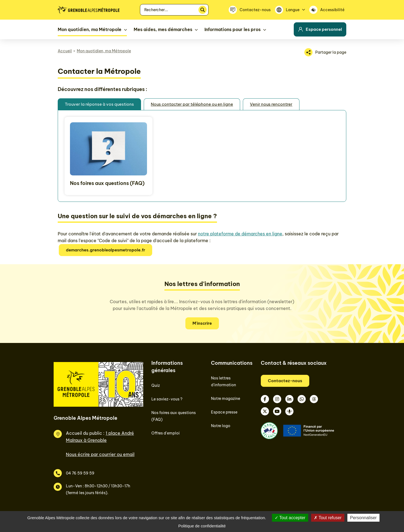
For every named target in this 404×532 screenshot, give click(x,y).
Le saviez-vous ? (167, 399)
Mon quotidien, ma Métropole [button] (90, 29)
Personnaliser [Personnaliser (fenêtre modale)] (363, 518)
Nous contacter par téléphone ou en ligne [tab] (192, 104)
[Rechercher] (203, 10)
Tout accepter (290, 518)
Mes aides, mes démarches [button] (163, 29)
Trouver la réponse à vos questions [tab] (99, 104)
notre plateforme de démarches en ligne (240, 234)
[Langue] (290, 10)
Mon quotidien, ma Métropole (104, 51)
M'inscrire (202, 323)
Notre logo (221, 426)
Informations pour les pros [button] (232, 29)
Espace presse (224, 412)
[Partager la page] (325, 52)
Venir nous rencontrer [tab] (271, 104)
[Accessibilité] (328, 10)
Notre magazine (226, 399)
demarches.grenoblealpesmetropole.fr (105, 250)
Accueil (65, 51)
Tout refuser (328, 518)
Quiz (156, 385)
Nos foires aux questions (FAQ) (107, 183)
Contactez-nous (285, 381)
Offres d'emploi (166, 433)
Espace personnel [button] (320, 29)
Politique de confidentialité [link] (202, 526)
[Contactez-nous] (250, 10)
